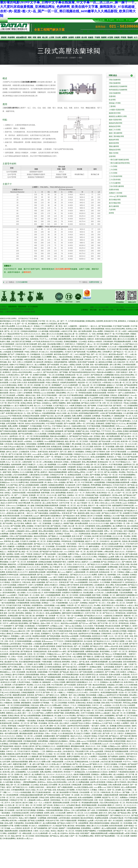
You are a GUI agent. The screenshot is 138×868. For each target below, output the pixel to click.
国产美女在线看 (105, 441)
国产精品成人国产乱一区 (93, 357)
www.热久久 (38, 372)
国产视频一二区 (129, 792)
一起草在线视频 (124, 529)
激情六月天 (94, 347)
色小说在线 (88, 641)
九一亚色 (92, 334)
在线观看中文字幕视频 (32, 659)
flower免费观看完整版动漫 (12, 349)
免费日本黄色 (125, 687)
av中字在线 (36, 342)
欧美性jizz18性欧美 (95, 342)
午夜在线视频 (99, 626)
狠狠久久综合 (72, 459)
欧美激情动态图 (6, 723)
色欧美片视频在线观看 (82, 774)
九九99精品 (83, 342)
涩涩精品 (97, 436)
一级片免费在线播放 (120, 521)
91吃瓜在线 (94, 367)
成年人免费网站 (25, 477)
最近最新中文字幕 (100, 644)
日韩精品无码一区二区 (112, 331)
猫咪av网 (90, 664)
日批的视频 (103, 757)
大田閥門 (73, 58)
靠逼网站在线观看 (39, 636)
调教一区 (106, 449)
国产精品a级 (64, 672)
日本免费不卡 (34, 559)
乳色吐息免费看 (121, 585)
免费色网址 (73, 362)
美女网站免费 (81, 390)
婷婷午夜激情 (79, 408)
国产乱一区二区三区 (12, 331)
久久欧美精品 (8, 590)
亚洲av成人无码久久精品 (47, 380)
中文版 (102, 20)
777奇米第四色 (99, 664)
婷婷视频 (100, 334)
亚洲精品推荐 (76, 462)
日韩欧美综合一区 (22, 354)
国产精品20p (55, 836)
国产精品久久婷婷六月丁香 (89, 336)
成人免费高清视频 (50, 823)
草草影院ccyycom (40, 393)
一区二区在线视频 (47, 431)
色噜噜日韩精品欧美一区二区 (54, 610)
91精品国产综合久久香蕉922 (81, 723)
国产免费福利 (113, 757)
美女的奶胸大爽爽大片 (56, 344)
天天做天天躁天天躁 (105, 406)
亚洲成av (93, 570)
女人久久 (111, 754)
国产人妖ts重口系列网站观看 (122, 659)
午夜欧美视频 (47, 662)
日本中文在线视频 (10, 585)
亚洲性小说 (102, 575)
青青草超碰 (12, 726)
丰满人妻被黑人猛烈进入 (125, 628)
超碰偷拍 (68, 416)
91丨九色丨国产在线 (70, 457)
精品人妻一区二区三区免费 (118, 644)
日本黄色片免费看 (118, 641)
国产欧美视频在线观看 (76, 651)
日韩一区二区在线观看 (71, 649)
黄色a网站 (133, 695)
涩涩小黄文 (27, 454)
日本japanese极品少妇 (16, 447)
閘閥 (30, 37)
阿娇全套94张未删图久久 (106, 372)
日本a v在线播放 (60, 482)
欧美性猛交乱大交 (68, 477)
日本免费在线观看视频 (119, 459)
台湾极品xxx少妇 (57, 626)
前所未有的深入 (44, 649)
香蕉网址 (16, 472)
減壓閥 (64, 37)
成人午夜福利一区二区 (86, 503)
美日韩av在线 (81, 380)
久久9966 (7, 508)
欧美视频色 (80, 452)
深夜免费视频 (52, 572)
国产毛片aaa (84, 623)
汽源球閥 (112, 210)
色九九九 (85, 757)
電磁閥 (130, 37)
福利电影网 (59, 431)
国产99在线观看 (53, 365)
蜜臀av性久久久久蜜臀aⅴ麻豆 (51, 705)
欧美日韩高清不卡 (97, 400)
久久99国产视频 (119, 516)
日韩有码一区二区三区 (93, 359)
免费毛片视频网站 (59, 403)
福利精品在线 (87, 718)
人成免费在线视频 (111, 593)
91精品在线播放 (20, 444)
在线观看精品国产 (17, 708)
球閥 (34, 37)
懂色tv (72, 531)
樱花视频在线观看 (26, 733)
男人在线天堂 (36, 503)
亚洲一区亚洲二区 (20, 628)
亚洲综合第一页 (65, 529)
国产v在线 (91, 810)
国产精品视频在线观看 (58, 669)
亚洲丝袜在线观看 (56, 388)
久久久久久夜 (52, 495)
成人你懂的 (125, 498)
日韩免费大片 (24, 744)
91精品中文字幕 (67, 331)
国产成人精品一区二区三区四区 (65, 587)
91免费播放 (117, 577)
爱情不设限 (28, 390)
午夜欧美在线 (106, 792)
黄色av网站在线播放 (46, 531)
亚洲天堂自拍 (43, 452)
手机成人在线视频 (130, 403)
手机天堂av (131, 472)
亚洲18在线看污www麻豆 (57, 651)
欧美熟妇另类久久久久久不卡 (65, 390)
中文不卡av (44, 339)
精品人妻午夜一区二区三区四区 (77, 441)
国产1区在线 (12, 610)
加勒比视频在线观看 (25, 544)
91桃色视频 (60, 680)
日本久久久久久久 (80, 564)
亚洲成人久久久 (60, 805)
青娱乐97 (29, 539)
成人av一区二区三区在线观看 (98, 344)
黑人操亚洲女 (34, 490)
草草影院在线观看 (85, 393)
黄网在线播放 (101, 349)
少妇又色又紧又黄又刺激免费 (26, 344)
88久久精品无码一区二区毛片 (124, 362)
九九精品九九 (58, 523)
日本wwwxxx (121, 426)
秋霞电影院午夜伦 (60, 562)
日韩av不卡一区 (58, 429)
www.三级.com (69, 744)
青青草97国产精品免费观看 (105, 836)
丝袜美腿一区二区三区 (44, 349)
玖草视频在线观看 (120, 654)
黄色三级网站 (17, 508)
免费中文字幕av (74, 554)
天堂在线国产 (118, 418)
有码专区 (60, 380)
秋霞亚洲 (11, 552)
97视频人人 (62, 692)
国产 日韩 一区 (27, 375)
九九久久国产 (67, 434)
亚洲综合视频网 (85, 595)
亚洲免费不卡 (9, 626)
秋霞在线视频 (55, 331)
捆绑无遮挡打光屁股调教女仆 (29, 431)
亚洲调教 (21, 639)
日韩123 (20, 362)
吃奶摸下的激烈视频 (39, 549)
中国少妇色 (27, 582)
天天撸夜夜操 (70, 380)
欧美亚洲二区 (20, 698)
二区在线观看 (108, 357)
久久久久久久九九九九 (64, 774)
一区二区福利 (28, 664)
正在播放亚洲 (30, 447)
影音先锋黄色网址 (87, 585)
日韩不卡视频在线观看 (68, 821)
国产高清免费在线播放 (114, 413)
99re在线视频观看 (81, 582)
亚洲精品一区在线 (63, 534)
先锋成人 (8, 493)
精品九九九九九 (21, 598)
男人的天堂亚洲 (65, 785)
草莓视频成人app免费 (106, 557)
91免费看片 (125, 723)
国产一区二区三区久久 (100, 354)
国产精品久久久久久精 (42, 544)
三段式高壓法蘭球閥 (28, 82)
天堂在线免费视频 (126, 593)
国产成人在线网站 (111, 472)
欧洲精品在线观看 (75, 475)
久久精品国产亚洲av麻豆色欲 (64, 826)
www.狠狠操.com (46, 718)
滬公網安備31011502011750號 (127, 310)
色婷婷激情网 (16, 464)
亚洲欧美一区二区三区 (53, 769)
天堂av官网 (46, 685)
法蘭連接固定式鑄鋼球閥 (118, 86)
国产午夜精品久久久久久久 (120, 815)
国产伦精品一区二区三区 (73, 388)
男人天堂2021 (117, 792)
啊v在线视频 (77, 444)
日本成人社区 (37, 529)
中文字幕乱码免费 (122, 334)
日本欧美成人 (104, 367)
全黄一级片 (108, 821)
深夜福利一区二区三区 (18, 680)
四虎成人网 (43, 534)
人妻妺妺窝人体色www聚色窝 (27, 531)
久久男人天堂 (111, 429)
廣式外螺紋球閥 (115, 203)
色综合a (54, 831)
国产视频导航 (68, 749)
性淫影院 (71, 703)
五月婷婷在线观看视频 (23, 641)
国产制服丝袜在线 (36, 367)
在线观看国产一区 (15, 833)
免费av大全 (9, 380)
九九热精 (95, 728)
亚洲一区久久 (37, 521)
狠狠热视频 (124, 795)
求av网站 (97, 605)
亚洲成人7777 (39, 326)
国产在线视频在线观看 (53, 677)
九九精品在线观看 (53, 539)
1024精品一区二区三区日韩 (33, 508)
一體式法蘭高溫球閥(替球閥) (119, 163)
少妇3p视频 (97, 608)
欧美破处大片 (103, 554)
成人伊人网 (59, 416)
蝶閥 (39, 37)
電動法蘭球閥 (114, 146)
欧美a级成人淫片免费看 (49, 785)
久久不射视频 (102, 390)
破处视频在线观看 (30, 380)
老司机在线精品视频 (15, 329)
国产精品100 (36, 413)
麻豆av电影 (64, 836)
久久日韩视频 (105, 582)
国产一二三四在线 (21, 495)
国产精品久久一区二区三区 (124, 352)
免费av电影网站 (10, 567)
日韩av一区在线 (72, 421)
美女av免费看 (98, 331)
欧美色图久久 (70, 708)
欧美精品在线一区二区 (74, 375)
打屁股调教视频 (78, 541)
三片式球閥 (113, 173)
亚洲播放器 (99, 680)
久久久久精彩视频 (50, 470)
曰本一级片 (65, 400)
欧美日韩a (7, 772)
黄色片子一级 (110, 334)
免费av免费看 (77, 416)
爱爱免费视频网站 (120, 359)
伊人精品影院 (118, 821)
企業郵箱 (84, 310)
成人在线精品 (77, 626)
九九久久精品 (45, 831)
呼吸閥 (123, 37)
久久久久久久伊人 (34, 567)
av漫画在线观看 (80, 572)
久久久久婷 (112, 347)
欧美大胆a (53, 367)
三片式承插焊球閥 (116, 176)
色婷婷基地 (34, 339)
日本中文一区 (97, 705)
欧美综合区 (58, 462)
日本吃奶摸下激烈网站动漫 (97, 380)
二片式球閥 (113, 170)
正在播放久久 (20, 570)
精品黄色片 (32, 608)
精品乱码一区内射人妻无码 (25, 746)
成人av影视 (47, 503)
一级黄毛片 (132, 654)
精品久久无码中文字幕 (9, 503)
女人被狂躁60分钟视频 (104, 362)
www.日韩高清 (69, 552)
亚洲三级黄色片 (122, 372)
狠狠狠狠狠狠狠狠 (130, 429)
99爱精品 (87, 529)
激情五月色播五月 (29, 464)
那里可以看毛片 (48, 439)
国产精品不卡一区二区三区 (122, 549)
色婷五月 (58, 531)
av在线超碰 (7, 352)
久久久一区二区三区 (116, 636)
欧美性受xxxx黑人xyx (25, 838)
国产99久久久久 (52, 582)
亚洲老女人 (78, 357)
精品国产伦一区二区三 (98, 603)
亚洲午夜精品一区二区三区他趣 (48, 608)
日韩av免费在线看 (61, 439)
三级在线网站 (62, 554)
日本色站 (87, 795)
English (112, 20)
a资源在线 (10, 513)
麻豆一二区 (27, 713)
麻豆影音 (107, 618)
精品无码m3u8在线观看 (70, 623)
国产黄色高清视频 (105, 326)
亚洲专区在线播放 (126, 408)
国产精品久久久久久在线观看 (99, 564)
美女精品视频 (36, 357)
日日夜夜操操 (30, 626)
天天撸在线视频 (36, 426)
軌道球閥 (112, 100)
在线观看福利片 (106, 495)
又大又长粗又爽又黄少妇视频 (118, 349)
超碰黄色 (123, 757)
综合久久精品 (31, 790)
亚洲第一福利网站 (7, 554)
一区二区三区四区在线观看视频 (37, 436)
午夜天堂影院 (6, 347)
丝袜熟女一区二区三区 (76, 495)
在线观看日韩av (55, 513)
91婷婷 (103, 336)
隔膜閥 (104, 37)
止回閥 (51, 37)
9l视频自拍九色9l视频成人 (59, 741)
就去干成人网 (38, 677)
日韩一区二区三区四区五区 (113, 403)
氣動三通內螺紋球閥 (116, 136)
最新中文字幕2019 (18, 411)
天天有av (34, 452)
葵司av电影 (42, 344)
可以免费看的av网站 (94, 352)
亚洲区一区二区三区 (25, 385)
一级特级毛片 (83, 326)
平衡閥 (97, 37)
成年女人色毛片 (12, 452)
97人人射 (86, 400)
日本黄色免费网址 (9, 838)
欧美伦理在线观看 (116, 826)
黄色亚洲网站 (61, 393)
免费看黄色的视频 (92, 651)
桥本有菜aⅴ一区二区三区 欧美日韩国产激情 (119, 508)
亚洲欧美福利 (127, 454)
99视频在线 (8, 703)
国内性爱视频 (35, 500)
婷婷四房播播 (52, 818)
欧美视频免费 (32, 562)
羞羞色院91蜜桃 (84, 513)
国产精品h (37, 403)
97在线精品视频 (80, 621)
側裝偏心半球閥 (115, 103)
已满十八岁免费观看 (25, 393)
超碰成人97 (82, 377)
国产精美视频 (60, 408)
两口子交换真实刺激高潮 (101, 529)
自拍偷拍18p (47, 403)
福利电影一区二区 (59, 521)
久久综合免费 (94, 762)
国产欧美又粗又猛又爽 (56, 329)
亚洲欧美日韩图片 (16, 534)
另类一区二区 (81, 552)
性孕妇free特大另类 (22, 634)
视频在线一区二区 (131, 616)
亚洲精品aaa (97, 723)
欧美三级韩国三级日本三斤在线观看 (81, 349)
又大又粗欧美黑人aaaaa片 (30, 516)
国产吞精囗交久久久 (20, 787)
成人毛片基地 (73, 413)
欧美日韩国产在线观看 (41, 347)
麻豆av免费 (54, 454)
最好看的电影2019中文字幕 (59, 639)
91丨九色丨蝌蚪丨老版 (101, 459)
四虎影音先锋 (92, 554)
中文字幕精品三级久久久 (25, 365)
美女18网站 (110, 585)
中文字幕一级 (30, 815)
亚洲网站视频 (113, 567)
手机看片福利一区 (25, 595)
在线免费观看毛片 (21, 367)
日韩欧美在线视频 (66, 454)
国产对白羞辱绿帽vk (124, 421)
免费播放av (124, 797)
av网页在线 (14, 623)
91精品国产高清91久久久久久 (42, 587)
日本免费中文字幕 (81, 808)
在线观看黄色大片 (45, 826)
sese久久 (106, 408)
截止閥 (45, 37)
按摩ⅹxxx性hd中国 (111, 646)
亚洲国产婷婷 (39, 457)
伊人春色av (65, 365)
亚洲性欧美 (132, 459)
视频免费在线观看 (19, 695)
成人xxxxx (62, 572)
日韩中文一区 (83, 546)
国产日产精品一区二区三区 (18, 490)
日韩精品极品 (50, 680)
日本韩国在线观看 (129, 365)
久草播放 (94, 790)
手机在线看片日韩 (82, 751)
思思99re (66, 531)
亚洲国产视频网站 (90, 831)
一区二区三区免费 (123, 836)
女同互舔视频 (104, 395)
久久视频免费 (84, 570)
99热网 (72, 406)
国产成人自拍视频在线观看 (29, 485)
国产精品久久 (114, 736)
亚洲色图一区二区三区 (37, 495)
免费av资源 (28, 400)
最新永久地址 (31, 395)
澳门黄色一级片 (62, 326)
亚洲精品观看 (32, 467)
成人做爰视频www (7, 406)
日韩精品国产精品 (92, 495)
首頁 (85, 31)
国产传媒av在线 (50, 790)
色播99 (12, 365)
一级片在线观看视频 (39, 329)
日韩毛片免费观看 (103, 377)
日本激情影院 (90, 526)
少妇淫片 (87, 375)
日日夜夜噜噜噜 (102, 810)
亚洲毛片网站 (7, 549)
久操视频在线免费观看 (56, 485)
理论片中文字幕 (14, 403)
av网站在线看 (109, 552)
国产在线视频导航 (63, 736)
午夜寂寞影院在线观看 (94, 598)
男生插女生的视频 (71, 508)
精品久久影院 (37, 377)
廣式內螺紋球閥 (115, 200)
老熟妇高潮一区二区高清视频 (39, 590)
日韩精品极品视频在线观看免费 (118, 482)
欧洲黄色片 (7, 372)
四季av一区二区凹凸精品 (86, 423)
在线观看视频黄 (65, 377)
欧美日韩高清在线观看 (60, 490)
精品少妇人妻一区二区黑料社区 (76, 334)
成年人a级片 (8, 764)
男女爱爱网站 (82, 470)
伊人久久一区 (73, 393)
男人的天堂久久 (43, 669)
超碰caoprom (81, 741)
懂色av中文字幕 (6, 695)
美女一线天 (12, 362)
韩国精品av (108, 516)
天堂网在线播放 (86, 636)
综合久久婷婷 (62, 413)
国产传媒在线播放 (42, 513)
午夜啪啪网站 (97, 508)
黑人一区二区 (74, 698)
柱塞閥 (78, 37)
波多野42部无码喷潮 (48, 646)
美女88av (13, 393)
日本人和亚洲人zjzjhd (119, 503)
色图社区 (91, 339)
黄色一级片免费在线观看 (83, 331)
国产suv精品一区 (130, 634)
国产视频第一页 (76, 400)
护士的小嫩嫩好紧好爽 (117, 810)
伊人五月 (40, 790)
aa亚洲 (68, 777)
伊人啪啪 (116, 480)
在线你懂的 (51, 393)
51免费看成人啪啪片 (64, 444)
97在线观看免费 (130, 767)
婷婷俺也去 (49, 362)
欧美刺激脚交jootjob (47, 421)
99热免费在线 (113, 621)
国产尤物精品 (39, 400)
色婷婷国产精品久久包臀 (85, 477)
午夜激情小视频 (126, 608)
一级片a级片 (95, 726)
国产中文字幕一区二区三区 (108, 623)
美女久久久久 (120, 552)
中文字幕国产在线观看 (121, 326)
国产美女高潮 (81, 708)
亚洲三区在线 (124, 567)
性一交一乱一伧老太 (63, 398)
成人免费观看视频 (80, 654)
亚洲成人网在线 (27, 403)
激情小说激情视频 (74, 403)
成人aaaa (99, 408)
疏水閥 (84, 37)
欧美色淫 (111, 457)
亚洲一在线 (129, 636)
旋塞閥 (71, 37)
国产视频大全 (88, 657)
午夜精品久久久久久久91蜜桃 (85, 454)
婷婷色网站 (20, 613)
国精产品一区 (33, 421)
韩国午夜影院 (106, 549)
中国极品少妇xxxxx (54, 654)
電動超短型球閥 (115, 150)
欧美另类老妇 (72, 546)
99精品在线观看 (30, 359)
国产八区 (64, 452)
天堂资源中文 (131, 552)
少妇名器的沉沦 (68, 751)
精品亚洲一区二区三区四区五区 (90, 383)
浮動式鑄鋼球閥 (115, 80)
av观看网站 (81, 664)
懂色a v (56, 357)
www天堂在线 (98, 669)
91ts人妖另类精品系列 (65, 598)
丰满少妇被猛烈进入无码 (120, 377)
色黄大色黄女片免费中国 (24, 457)
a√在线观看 (87, 416)
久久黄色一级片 (25, 377)
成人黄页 (90, 552)
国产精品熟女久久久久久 (93, 616)
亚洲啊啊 (41, 444)
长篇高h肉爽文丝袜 (79, 426)
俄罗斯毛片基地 (108, 600)
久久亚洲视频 (97, 449)
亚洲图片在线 (119, 357)
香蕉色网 (8, 685)
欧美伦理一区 (94, 780)
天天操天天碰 (15, 651)
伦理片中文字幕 (47, 390)
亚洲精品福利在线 (40, 651)
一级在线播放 (31, 721)
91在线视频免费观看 (111, 477)
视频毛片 (70, 572)
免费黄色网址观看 (55, 675)
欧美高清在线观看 (100, 393)
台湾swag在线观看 (97, 751)
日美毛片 (121, 733)
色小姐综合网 (39, 362)
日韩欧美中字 (22, 585)
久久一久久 (30, 411)
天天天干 (134, 675)
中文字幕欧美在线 (15, 416)
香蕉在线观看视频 (98, 329)
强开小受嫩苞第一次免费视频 (14, 546)
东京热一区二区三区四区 (37, 654)
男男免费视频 (96, 485)
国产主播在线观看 (63, 336)
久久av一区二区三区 (13, 462)
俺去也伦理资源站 (66, 357)
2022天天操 (90, 567)
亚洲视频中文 (46, 634)
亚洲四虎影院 (19, 767)
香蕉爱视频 (72, 470)
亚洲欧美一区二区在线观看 (118, 380)
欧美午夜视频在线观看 (16, 439)
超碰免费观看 (48, 644)
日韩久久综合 (89, 590)
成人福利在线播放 (116, 662)
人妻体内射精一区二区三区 (32, 462)
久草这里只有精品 (24, 682)
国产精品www (107, 654)
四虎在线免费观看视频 (111, 559)
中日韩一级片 (90, 408)
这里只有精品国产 (32, 698)
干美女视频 (23, 421)
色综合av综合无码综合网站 (115, 329)
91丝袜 (102, 413)
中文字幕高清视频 (94, 426)
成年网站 (112, 639)
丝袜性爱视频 (22, 518)
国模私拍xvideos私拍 (14, 713)
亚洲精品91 (96, 774)
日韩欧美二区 (42, 359)
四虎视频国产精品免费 (81, 434)
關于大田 (124, 31)
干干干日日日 (17, 347)
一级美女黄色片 (51, 787)
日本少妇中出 (13, 818)
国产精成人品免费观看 (36, 821)
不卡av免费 (62, 470)
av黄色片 (130, 426)
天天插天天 (69, 352)
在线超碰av (111, 685)
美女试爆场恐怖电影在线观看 (27, 480)
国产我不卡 (133, 644)
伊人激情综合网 (93, 572)
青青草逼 (7, 541)
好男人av (74, 739)
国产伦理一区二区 (110, 733)
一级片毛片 (86, 600)
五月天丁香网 (89, 388)
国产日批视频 (16, 526)
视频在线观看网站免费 (99, 833)
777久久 (53, 336)
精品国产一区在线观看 (114, 657)
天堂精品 (27, 329)
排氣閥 (117, 37)
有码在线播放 (31, 444)
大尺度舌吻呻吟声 (43, 626)
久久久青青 (127, 439)
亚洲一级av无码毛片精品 (57, 780)
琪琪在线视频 (44, 498)
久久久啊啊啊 (47, 357)
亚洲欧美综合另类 (8, 598)
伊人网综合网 (37, 808)
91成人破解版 (61, 605)
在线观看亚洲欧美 (63, 746)
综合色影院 (86, 521)
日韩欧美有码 (45, 559)
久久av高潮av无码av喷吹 (115, 490)
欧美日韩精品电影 (87, 680)
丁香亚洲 (29, 554)
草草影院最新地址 (124, 390)
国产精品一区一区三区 (110, 475)
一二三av (74, 534)
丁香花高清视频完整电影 (114, 400)
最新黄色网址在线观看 (9, 434)
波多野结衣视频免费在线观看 (93, 411)
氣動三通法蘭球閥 (116, 133)
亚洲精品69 (105, 682)
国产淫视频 (64, 372)
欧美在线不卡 (54, 452)
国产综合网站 (8, 523)
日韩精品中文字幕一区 (58, 475)
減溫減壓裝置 (21, 37)
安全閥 (58, 37)
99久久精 (69, 408)
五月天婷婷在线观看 (113, 708)
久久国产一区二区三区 (95, 472)
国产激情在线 (45, 490)
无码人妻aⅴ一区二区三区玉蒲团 (82, 447)
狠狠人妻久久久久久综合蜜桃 (53, 334)
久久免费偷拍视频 (82, 782)
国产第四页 (118, 406)
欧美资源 (31, 695)
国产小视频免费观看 (33, 439)
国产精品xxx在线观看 (20, 769)
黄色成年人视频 (97, 534)
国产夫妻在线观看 (86, 672)
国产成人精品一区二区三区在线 (27, 552)
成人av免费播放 (41, 365)
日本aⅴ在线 (86, 444)
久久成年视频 (44, 331)
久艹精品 (118, 457)
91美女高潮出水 (120, 605)
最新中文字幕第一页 (118, 523)
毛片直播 (86, 365)
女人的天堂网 (5, 762)
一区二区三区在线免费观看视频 (42, 408)
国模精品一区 (30, 613)
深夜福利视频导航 (61, 362)
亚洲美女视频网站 (87, 649)
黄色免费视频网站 (60, 349)
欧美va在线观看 (82, 780)
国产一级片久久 (99, 370)
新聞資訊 (114, 31)
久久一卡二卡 (80, 493)
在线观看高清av (38, 605)
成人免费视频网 (108, 388)
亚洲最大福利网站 (54, 541)
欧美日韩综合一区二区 (105, 493)
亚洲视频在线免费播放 (53, 728)
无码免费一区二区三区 (57, 616)
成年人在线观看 (110, 534)
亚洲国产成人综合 (47, 416)
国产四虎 (37, 546)
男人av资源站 (107, 359)
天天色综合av (49, 508)
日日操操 (57, 359)
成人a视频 (15, 541)
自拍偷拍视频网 (101, 567)
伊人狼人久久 (44, 352)
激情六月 (71, 452)
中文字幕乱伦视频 (131, 818)
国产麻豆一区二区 (74, 482)
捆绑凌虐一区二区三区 (86, 587)
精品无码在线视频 (126, 610)
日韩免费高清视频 (54, 434)
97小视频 (47, 377)
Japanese (131, 20)
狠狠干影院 (7, 472)
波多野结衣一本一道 (90, 721)
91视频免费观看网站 (125, 347)
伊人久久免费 (13, 731)
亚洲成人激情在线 (42, 739)
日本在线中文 (105, 541)
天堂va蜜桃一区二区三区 (52, 518)
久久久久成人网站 (124, 677)
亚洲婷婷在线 (130, 447)
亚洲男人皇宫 (20, 554)
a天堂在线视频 (97, 795)
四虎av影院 (105, 703)
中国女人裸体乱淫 (31, 352)
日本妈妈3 (101, 488)
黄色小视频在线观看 (23, 388)
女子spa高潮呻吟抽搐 (96, 398)
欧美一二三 (58, 644)
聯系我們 (134, 31)
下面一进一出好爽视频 (75, 616)
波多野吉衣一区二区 (17, 436)
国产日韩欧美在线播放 (8, 431)
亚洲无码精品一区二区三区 (127, 534)
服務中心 (103, 31)
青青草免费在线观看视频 (15, 539)
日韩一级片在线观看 (40, 488)
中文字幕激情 (54, 672)
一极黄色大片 (24, 500)
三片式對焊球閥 (115, 180)
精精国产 (62, 828)
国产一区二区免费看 (30, 498)
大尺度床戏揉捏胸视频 (26, 564)
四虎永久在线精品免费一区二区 (93, 498)
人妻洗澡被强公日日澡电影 (60, 347)
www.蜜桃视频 (133, 452)
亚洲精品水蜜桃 (96, 667)
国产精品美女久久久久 (102, 641)
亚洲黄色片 (113, 772)
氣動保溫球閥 (114, 143)
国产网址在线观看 (49, 554)
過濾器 (91, 37)
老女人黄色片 (65, 723)
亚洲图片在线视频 (40, 375)
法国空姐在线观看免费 (28, 575)
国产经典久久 (40, 695)
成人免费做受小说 (120, 526)
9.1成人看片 (87, 577)
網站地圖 (93, 310)
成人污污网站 (68, 621)
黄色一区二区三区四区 (70, 595)
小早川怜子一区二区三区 (102, 577)
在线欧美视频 (43, 672)
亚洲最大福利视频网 (130, 431)
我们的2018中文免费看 (48, 700)
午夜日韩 (21, 423)
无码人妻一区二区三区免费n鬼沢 (60, 557)
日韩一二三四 (116, 570)
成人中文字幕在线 (113, 498)
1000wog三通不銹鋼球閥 (118, 196)
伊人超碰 (31, 505)
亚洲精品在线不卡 (125, 434)
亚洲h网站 (45, 567)
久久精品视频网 (65, 536)
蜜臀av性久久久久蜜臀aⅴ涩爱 (40, 762)
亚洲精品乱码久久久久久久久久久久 (38, 459)
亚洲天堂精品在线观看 (104, 339)
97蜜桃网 (54, 377)
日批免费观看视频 (49, 413)
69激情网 (68, 429)
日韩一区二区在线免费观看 (60, 498)
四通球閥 (112, 96)
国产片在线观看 (86, 608)
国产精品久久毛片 (97, 646)
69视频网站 (4, 536)
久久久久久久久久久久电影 (24, 336)
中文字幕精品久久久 (123, 462)
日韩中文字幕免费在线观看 (115, 398)
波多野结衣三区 (129, 464)
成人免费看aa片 (40, 398)
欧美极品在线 (56, 447)
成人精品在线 (96, 467)
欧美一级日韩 (131, 731)
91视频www (129, 572)
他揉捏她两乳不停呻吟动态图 (123, 505)
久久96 (112, 744)
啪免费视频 (52, 464)
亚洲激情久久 (38, 470)
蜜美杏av (104, 439)
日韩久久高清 (22, 383)
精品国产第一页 (73, 511)
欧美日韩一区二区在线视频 (104, 447)
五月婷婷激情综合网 (88, 488)
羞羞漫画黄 (112, 390)
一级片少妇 (62, 395)
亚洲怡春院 (100, 423)
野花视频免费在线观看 (123, 342)
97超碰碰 (4, 716)
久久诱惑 (117, 723)
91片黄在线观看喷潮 (57, 777)
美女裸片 (114, 529)
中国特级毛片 (81, 344)
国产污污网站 (13, 667)
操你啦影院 (109, 710)
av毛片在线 (99, 821)
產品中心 (93, 31)
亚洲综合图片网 (83, 367)
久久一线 (80, 731)
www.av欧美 (37, 454)
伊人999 (130, 411)
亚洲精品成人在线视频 (127, 488)
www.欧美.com (12, 544)
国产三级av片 (67, 654)
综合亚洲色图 (97, 610)
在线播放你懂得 (49, 736)
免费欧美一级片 (31, 523)
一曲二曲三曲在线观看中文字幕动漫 (102, 421)
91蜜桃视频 (119, 600)
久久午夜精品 (5, 582)
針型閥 (110, 37)
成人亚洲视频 (105, 659)
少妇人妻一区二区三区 (76, 526)
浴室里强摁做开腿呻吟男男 (89, 413)
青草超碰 (58, 457)
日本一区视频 (34, 646)
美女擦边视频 (43, 511)
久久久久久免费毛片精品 (78, 439)
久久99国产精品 (12, 485)
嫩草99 (120, 429)
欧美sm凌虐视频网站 (99, 457)
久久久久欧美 (88, 626)
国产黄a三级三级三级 (117, 554)
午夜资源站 (27, 605)
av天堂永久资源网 (74, 411)
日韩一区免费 (130, 388)
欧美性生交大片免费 (100, 636)
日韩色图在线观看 (42, 336)
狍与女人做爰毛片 (82, 562)
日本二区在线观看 (19, 672)
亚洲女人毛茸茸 (25, 667)
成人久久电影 (36, 710)
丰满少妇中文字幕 (73, 488)
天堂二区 (4, 454)
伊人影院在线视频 (21, 590)
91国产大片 (64, 634)
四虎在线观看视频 (32, 675)
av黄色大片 (80, 690)
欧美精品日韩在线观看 (61, 370)
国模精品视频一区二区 (123, 416)
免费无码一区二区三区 (129, 480)
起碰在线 (67, 449)
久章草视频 (53, 339)
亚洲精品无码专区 (43, 815)
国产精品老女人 (130, 580)
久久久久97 (50, 774)
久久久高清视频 (41, 434)
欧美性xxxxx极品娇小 (103, 713)
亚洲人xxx (17, 728)
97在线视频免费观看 (53, 595)
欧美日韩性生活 (108, 605)
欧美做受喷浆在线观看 (36, 383)
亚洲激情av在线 (81, 406)
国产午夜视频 (116, 454)
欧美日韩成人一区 (68, 731)
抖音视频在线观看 (30, 741)
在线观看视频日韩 (17, 815)
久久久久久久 (76, 498)
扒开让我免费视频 (85, 459)
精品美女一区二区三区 (66, 831)
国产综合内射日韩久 (51, 372)
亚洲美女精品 (81, 703)
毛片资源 (55, 634)
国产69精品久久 (116, 344)
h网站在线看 (27, 833)
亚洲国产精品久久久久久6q (116, 423)
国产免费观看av (43, 580)
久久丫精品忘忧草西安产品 (13, 334)
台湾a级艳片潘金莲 (74, 805)
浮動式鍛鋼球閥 (115, 83)
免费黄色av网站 (107, 774)
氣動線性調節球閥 (116, 123)
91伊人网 (71, 782)
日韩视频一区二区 (109, 595)
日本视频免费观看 (103, 454)
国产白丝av (18, 380)
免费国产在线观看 (111, 500)
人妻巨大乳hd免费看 (8, 326)
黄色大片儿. (119, 388)
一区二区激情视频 (45, 523)
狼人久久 (38, 406)
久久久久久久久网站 (90, 557)
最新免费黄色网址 (65, 339)
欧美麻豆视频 (10, 388)
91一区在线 (97, 559)
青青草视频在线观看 (89, 805)
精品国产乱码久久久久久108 (126, 744)
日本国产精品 (95, 431)
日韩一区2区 (9, 641)
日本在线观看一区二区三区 (90, 792)
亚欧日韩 (83, 511)
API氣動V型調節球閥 (117, 110)
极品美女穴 (45, 500)
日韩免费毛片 (50, 326)
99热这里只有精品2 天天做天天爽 (96, 736)
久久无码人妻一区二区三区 (122, 383)
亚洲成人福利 (97, 444)
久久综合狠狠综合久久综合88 (97, 772)
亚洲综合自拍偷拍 (124, 726)
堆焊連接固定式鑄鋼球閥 (118, 90)
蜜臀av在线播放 (28, 526)
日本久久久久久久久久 (32, 334)
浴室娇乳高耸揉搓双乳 (69, 383)
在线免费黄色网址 (74, 521)
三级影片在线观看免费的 (51, 659)
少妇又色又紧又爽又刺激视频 (14, 739)
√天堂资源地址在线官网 (70, 608)
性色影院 (89, 370)
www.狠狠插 (5, 708)
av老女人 (131, 605)
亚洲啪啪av (84, 603)
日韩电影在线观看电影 (29, 331)
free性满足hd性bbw (13, 375)
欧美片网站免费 (25, 503)
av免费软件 (49, 713)
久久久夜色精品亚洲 (118, 367)
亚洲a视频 (107, 598)
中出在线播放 (27, 644)
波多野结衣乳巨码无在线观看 (117, 370)
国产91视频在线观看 (70, 518)
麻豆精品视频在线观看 (74, 329)
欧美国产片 (72, 618)
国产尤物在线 (56, 526)
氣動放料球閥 (114, 140)
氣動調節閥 (12, 307)
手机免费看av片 (108, 416)
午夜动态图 (7, 780)
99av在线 (105, 639)
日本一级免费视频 (25, 677)
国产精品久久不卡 (85, 518)
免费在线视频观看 (91, 395)
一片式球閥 (113, 166)
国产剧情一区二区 (50, 692)
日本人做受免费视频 (58, 493)
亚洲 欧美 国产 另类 (69, 513)
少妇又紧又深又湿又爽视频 (21, 342)
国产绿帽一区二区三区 (125, 728)
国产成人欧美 (84, 662)
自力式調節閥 (33, 307)
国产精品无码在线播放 (54, 628)
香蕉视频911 (16, 636)
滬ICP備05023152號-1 (107, 310)
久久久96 (38, 685)
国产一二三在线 (29, 349)
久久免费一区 (21, 467)
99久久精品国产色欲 (83, 354)
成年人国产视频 (38, 764)
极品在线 (93, 580)
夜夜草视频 (45, 493)
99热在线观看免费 (34, 493)
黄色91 (101, 500)
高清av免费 (122, 718)
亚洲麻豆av (112, 718)
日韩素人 (67, 462)
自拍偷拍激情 (66, 767)
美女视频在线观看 (35, 518)
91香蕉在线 (107, 383)
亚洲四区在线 (50, 444)
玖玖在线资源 (118, 580)
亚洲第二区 (105, 726)
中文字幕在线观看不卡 (21, 357)
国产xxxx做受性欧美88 (127, 393)
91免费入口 (116, 669)
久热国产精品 (21, 608)
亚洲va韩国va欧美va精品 (24, 398)
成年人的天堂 (27, 636)
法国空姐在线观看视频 (20, 762)
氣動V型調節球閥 (115, 120)
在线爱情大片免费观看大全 (72, 593)
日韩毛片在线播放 (111, 764)
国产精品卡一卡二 (39, 477)
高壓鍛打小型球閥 (116, 193)
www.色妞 (4, 447)
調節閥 (4, 37)
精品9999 (124, 559)
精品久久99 (74, 672)
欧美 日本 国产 (110, 411)
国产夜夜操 (24, 646)
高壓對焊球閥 (94, 282)
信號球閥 (112, 156)
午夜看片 (61, 577)
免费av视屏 (120, 447)
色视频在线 (132, 631)
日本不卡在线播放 (88, 713)
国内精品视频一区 (109, 467)
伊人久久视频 (106, 480)
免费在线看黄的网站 (100, 698)
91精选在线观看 (17, 418)
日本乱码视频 (16, 618)
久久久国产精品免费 (130, 457)
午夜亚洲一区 (76, 777)
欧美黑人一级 (56, 649)
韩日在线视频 (91, 695)
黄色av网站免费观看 (90, 462)
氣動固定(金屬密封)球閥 (118, 116)
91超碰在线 (108, 616)
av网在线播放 (48, 462)
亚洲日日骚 (22, 567)
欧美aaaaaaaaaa (47, 641)
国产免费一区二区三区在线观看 (16, 559)
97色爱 (46, 367)
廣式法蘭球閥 (114, 206)
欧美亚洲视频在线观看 (109, 692)
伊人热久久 (41, 613)
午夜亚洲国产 (85, 833)
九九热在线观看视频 (79, 398)
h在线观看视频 (100, 482)
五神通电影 (96, 416)
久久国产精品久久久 (130, 344)
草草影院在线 (67, 541)
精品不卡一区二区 (92, 541)
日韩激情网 (28, 362)
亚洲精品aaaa (5, 482)
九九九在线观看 (47, 354)
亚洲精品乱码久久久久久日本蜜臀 (74, 659)
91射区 (124, 331)
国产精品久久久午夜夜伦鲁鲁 (88, 716)
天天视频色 (59, 508)
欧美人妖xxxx (106, 503)
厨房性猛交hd (107, 485)
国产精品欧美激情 (7, 746)
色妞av (50, 359)
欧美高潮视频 (50, 605)
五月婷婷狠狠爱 (8, 344)
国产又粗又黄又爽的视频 (9, 477)
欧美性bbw (42, 782)
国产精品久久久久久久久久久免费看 (16, 408)
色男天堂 (98, 388)
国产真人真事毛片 (41, 472)
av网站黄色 (114, 408)
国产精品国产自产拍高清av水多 (81, 436)
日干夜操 (125, 708)
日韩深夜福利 (108, 342)
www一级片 (53, 577)
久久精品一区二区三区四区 (29, 700)
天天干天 (39, 692)
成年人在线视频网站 (107, 716)
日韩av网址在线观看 (80, 429)
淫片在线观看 (61, 546)
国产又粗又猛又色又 (30, 649)
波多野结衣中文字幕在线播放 (27, 449)
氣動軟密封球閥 (115, 113)
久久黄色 (86, 329)
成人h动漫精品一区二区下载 (124, 774)
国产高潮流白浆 (97, 375)
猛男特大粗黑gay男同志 (77, 472)
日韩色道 (114, 395)
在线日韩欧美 (47, 370)
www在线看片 (12, 595)
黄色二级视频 (22, 429)
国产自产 (11, 354)
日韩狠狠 (94, 631)
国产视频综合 (35, 623)
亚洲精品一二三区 (48, 603)
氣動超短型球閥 (115, 126)
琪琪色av (44, 675)
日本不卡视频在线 (83, 485)
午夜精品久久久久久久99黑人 (78, 692)
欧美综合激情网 (60, 467)
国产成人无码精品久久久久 (111, 562)
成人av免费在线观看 (14, 498)
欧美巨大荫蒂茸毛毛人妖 (89, 675)
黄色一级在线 (44, 777)
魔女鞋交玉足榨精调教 (39, 577)
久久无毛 (116, 705)
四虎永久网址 (91, 493)
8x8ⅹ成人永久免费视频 (66, 690)
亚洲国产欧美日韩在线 (65, 646)
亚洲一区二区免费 (114, 790)
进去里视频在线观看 (51, 529)
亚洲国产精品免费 (77, 359)
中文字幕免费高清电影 (75, 395)
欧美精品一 (83, 421)
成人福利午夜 (19, 513)
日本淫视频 (14, 744)
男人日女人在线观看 (128, 705)
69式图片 (131, 739)
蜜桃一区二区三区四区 (58, 726)
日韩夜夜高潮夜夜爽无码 (74, 641)
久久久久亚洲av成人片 (25, 326)
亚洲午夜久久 (70, 344)
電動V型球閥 (114, 153)
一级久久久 (93, 326)
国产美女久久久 (84, 457)
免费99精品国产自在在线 (105, 628)
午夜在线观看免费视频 (57, 488)
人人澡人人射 (42, 464)
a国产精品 (93, 623)
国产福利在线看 (80, 352)
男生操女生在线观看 (113, 626)
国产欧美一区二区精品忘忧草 (96, 754)
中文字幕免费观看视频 (36, 680)
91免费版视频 (109, 375)
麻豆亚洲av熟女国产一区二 (64, 354)
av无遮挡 (46, 454)
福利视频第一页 (42, 616)
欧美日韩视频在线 (80, 339)
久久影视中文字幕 (32, 639)
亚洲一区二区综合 (65, 564)
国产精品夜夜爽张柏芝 (58, 511)
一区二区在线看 (59, 718)
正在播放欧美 (100, 585)
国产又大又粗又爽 (7, 367)
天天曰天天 (27, 347)
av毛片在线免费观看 (20, 475)
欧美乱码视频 (36, 603)
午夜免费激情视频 (73, 828)
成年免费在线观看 (81, 523)
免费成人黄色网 (76, 365)
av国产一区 (49, 457)
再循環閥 (11, 37)
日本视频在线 (35, 354)
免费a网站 (65, 359)
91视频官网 (73, 326)
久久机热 (13, 383)
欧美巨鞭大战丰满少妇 (15, 413)
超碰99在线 (73, 797)
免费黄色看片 (85, 728)
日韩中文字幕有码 (10, 757)
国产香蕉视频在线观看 (47, 618)
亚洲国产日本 (112, 677)
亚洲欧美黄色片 (124, 395)
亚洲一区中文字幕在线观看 (47, 395)
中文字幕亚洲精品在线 (114, 664)
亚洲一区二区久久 (53, 623)
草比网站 (122, 472)
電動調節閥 (22, 307)
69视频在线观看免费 (111, 795)
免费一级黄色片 (40, 687)
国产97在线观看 (70, 423)
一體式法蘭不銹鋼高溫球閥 (119, 160)
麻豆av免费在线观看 (52, 400)
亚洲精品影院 (40, 749)
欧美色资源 (104, 675)
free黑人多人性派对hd (60, 833)
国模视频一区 (40, 411)
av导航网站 (20, 395)
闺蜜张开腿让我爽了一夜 (37, 557)
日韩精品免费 (76, 785)
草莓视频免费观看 (108, 426)
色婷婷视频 (112, 575)
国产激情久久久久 (16, 390)
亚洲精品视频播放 (71, 342)
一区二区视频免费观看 (60, 590)
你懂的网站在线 (93, 659)
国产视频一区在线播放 (39, 723)
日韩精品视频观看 (28, 692)
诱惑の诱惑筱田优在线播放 (100, 823)
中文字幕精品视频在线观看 (34, 418)
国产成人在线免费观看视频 (31, 716)
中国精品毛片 (127, 570)
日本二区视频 (108, 700)
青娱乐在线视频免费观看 (58, 472)
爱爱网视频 (89, 690)
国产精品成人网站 (51, 564)
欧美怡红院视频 (18, 459)
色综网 (2, 462)
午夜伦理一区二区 (74, 605)
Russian (121, 20)
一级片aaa (67, 626)
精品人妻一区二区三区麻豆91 (97, 464)
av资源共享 (113, 649)
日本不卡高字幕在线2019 (60, 500)
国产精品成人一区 (59, 544)
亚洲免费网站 (86, 828)
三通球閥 (112, 106)
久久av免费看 (63, 464)
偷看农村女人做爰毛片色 (72, 644)
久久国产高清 (117, 634)
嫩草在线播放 (94, 546)
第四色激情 (47, 521)
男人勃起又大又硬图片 (82, 733)
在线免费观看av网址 (72, 713)
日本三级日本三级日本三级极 (33, 728)
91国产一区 (74, 836)
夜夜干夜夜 (97, 595)
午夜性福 (16, 339)
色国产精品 (25, 339)
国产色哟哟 (103, 347)
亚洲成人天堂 (60, 421)
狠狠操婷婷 (47, 682)
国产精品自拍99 (69, 516)
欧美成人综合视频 (84, 467)
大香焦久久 (58, 664)
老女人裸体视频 (79, 695)
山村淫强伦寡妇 (112, 336)
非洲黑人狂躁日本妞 (37, 787)
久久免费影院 (39, 441)
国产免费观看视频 (120, 739)
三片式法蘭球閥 (22, 282)
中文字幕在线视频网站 (127, 475)
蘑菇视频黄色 (80, 531)
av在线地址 (28, 441)
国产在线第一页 (68, 795)
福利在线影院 (15, 370)
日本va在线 (128, 418)
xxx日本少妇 (99, 593)
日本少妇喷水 (94, 582)
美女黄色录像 (104, 631)
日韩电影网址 (77, 529)
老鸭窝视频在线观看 (88, 418)
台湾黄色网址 (76, 600)
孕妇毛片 (55, 503)
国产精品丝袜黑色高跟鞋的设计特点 (82, 372)
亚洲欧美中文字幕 (110, 444)
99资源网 (24, 557)
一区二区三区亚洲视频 (56, 375)
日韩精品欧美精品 (84, 705)
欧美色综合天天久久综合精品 (52, 342)
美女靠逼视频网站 (57, 352)
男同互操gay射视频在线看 (110, 470)
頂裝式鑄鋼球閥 (115, 93)
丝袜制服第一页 (94, 470)
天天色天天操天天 (120, 485)
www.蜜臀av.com (100, 787)
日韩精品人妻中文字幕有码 (95, 452)
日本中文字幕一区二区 (68, 503)
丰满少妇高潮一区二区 (83, 687)
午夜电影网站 (19, 823)
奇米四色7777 (113, 393)
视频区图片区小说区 (30, 618)
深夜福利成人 (64, 575)
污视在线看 (94, 441)
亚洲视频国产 (57, 385)
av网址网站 (5, 821)
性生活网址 (91, 377)
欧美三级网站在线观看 (95, 531)
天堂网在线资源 (85, 534)
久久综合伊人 (73, 549)
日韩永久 (66, 705)
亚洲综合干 (38, 554)
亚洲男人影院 (49, 813)
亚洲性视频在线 (48, 716)
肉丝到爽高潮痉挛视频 (53, 418)
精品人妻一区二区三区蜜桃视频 (94, 385)
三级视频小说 (36, 682)
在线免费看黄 (84, 823)
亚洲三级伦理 (18, 441)
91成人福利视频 (17, 359)
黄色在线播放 (33, 429)
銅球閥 (111, 213)
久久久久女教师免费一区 (72, 385)
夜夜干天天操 (122, 411)
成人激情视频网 (94, 480)
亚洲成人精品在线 (32, 600)
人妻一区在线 (35, 634)
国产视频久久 (53, 536)
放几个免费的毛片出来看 (24, 406)
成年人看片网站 (116, 365)
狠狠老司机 (12, 564)
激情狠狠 (107, 518)
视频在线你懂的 (94, 439)
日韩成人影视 (44, 797)
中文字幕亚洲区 (87, 482)
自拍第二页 (79, 795)
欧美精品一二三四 (77, 370)
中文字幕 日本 (62, 618)
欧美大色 (14, 421)
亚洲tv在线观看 (115, 675)
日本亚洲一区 (76, 803)
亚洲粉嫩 (66, 447)
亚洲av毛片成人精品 (104, 418)
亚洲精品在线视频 (45, 562)
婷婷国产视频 (69, 523)
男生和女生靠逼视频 (37, 769)
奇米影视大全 (79, 598)
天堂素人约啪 (125, 564)
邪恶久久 (13, 429)
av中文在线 (116, 441)
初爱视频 (128, 546)
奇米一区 (75, 336)
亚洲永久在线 (6, 459)
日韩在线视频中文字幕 (125, 467)
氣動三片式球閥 (115, 130)
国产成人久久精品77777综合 (48, 575)
